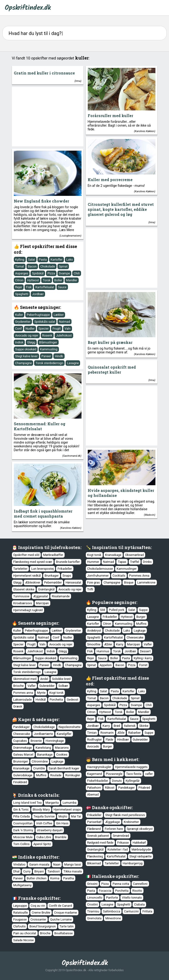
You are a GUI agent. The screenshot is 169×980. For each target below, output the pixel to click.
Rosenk (47, 335)
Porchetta (56, 700)
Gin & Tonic (21, 809)
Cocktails (119, 576)
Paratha (69, 878)
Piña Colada (22, 816)
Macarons (62, 748)
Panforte (112, 898)
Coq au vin (38, 906)
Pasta (43, 260)
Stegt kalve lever (26, 356)
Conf (19, 329)
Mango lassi (72, 864)
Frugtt (56, 329)
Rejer (19, 287)
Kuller (19, 315)
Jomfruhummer (98, 576)
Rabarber (134, 733)
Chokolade (48, 266)
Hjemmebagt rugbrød (28, 610)
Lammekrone (146, 582)
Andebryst (94, 631)
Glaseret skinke (24, 589)
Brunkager (52, 576)
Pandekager (22, 727)
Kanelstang (43, 748)
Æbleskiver (33, 582)
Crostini (93, 904)
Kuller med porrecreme (110, 180)
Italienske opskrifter (115, 876)
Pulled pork (117, 610)
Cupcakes (20, 741)
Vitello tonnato (132, 898)
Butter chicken (37, 878)
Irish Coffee (44, 823)
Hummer (93, 562)
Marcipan (42, 603)
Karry (120, 644)
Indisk (19, 342)
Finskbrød (20, 782)
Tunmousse (21, 596)
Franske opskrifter (39, 898)
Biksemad (94, 863)
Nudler (30, 329)
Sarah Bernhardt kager (64, 768)
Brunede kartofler (68, 562)
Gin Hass (62, 823)
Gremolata (94, 918)
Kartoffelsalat (45, 287)
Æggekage (113, 822)
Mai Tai (76, 816)
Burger (141, 617)
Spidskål (38, 273)
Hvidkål (41, 700)
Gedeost (72, 700)
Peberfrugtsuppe (38, 315)
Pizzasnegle (114, 774)
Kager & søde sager (38, 719)
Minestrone (113, 918)
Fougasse (20, 919)
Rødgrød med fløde (100, 843)
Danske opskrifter (112, 807)
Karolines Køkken (145, 131)
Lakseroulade (23, 700)
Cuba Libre (44, 837)
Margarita (52, 803)
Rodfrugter (95, 740)
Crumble (39, 768)
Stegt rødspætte (141, 856)
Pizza (51, 273)
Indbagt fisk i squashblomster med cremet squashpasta (43, 514)
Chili (77, 273)
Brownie (36, 741)
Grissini (92, 884)
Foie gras (94, 582)
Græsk (18, 706)
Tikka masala (73, 871)
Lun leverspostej (42, 569)
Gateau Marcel (23, 755)
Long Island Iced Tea (28, 803)
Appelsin (106, 665)
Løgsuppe (20, 906)
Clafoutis (20, 926)
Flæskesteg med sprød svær (33, 562)
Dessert (145, 651)
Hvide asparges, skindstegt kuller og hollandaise (121, 493)
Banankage (45, 755)
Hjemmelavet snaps (67, 809)
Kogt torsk (94, 555)
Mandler (72, 280)
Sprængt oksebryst (140, 829)
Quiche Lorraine (61, 919)
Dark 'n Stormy (23, 830)
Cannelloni (140, 884)
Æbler (108, 644)
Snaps (67, 576)
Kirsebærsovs (23, 603)
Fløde (109, 740)
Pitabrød (144, 788)
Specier (44, 329)
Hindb (59, 356)
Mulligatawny (23, 885)
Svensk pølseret (98, 836)
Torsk (46, 280)
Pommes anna (23, 693)
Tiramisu (93, 911)
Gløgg (31, 342)
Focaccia (105, 891)
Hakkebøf (139, 843)
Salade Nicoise (24, 940)
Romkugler (73, 775)
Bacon (32, 266)
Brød (117, 726)
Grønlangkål (46, 589)
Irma (78, 81)
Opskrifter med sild (26, 555)
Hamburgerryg (133, 863)
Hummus (103, 651)
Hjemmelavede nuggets (131, 767)
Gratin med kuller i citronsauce (44, 73)
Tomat (20, 266)
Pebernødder (53, 582)
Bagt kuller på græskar (110, 342)
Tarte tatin (67, 926)
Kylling (20, 260)
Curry (27, 871)
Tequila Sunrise (44, 816)
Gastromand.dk (72, 456)
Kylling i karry (143, 658)
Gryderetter (23, 322)
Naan (57, 864)
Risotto (137, 891)
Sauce (62, 287)
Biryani (39, 871)
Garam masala (39, 864)
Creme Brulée (41, 913)
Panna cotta (121, 884)
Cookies (62, 755)
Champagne (24, 363)
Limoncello (95, 898)
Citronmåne (40, 761)
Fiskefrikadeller (98, 781)
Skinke (144, 726)
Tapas (122, 562)
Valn (68, 329)
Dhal (16, 871)
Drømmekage (23, 748)
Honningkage (55, 741)
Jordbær (38, 294)
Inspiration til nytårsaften (121, 547)
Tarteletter (20, 569)
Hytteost (33, 280)
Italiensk (130, 726)
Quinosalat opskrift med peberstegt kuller (112, 370)
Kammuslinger (127, 569)
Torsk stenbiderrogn (49, 363)
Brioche (19, 686)
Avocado (93, 746)
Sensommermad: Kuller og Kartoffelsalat (40, 426)
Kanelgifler (64, 734)
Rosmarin (107, 733)
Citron (19, 280)
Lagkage (140, 631)
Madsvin (149, 515)
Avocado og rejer (27, 335)
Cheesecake (135, 637)
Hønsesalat (73, 582)
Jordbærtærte (43, 734)
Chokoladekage (44, 727)
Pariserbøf (94, 822)
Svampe (64, 273)
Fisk (29, 287)
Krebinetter (131, 822)
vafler (149, 774)
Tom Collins (21, 844)
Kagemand (95, 774)
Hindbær (123, 740)
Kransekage (113, 555)
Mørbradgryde (141, 849)
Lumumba (69, 803)
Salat (32, 260)
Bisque (129, 582)
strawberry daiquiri (50, 830)
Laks (69, 260)
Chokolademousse (100, 569)
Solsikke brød (61, 679)
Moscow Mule (23, 837)
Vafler (148, 644)
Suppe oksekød (26, 349)
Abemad (93, 794)
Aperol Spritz (42, 844)
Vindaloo (19, 864)
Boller (58, 280)
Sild (103, 610)
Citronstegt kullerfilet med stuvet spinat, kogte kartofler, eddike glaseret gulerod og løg (121, 209)
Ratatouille (21, 913)
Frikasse (123, 843)
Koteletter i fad (118, 849)
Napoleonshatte (70, 727)
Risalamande (61, 596)
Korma (55, 878)
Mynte (41, 693)
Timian (92, 733)
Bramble (61, 837)
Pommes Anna (139, 576)
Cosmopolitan (23, 823)
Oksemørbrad (134, 555)
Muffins (141, 624)
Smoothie (94, 644)
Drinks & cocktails (38, 795)
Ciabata (139, 904)
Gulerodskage (23, 775)
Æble (121, 733)
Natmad (64, 322)
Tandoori (54, 871)
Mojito (63, 816)
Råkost (110, 788)
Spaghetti (22, 294)
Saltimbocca (112, 911)
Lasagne (73, 363)
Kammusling (49, 349)
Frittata (147, 911)
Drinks (147, 562)
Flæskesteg (95, 856)
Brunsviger (21, 761)
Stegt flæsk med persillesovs (125, 815)
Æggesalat (41, 596)
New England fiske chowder (41, 201)
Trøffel (135, 562)
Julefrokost (64, 335)
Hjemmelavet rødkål (27, 576)
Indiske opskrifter (38, 857)
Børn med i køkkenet (115, 759)
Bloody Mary (41, 809)
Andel (44, 679)
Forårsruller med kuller (110, 116)
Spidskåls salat (45, 322)
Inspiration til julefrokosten (49, 547)
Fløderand (94, 829)
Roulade (56, 775)
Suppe (143, 610)
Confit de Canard (60, 906)
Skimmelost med (25, 679)
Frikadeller (65, 569)
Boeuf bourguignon (42, 926)
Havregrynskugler (99, 767)
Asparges (22, 273)
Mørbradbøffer (53, 555)
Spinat (63, 266)
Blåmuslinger (48, 342)
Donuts (117, 781)
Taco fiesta (134, 774)
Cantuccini (131, 911)
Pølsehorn (94, 788)
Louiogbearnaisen (70, 236)
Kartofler (56, 260)
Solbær (63, 686)
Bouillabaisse (64, 933)
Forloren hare (114, 829)
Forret (143, 665)
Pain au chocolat (25, 933)
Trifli (90, 589)
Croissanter (38, 919)
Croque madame (66, 913)
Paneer (46, 356)
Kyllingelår (133, 781)
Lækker (59, 315)
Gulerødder (47, 686)
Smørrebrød (121, 836)
